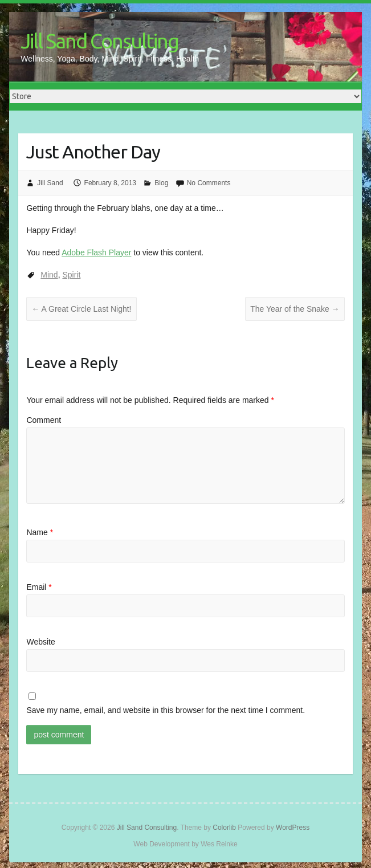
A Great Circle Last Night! (81, 309)
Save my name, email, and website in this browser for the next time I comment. (166, 710)
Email (39, 587)
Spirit (71, 275)
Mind (49, 275)
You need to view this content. (115, 252)
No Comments (209, 183)
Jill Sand (50, 183)
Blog (161, 183)
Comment (44, 420)
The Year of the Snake (295, 309)
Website (40, 642)
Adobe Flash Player (96, 252)
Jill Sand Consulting (99, 41)
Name (40, 532)
